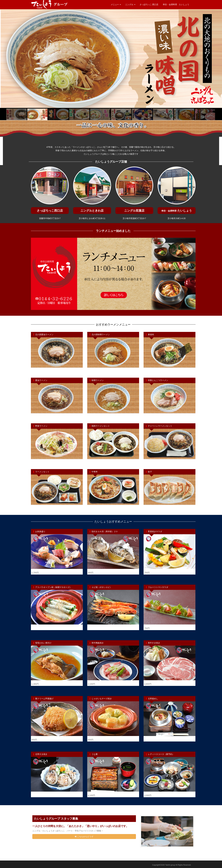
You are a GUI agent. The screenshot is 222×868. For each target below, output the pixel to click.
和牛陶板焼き (98, 643)
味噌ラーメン (98, 380)
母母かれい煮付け (43, 643)
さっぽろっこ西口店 (50, 211)
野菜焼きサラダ (155, 531)
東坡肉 (151, 334)
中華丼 (95, 472)
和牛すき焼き (154, 643)
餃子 (150, 472)
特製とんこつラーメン (158, 380)
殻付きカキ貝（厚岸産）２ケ (105, 531)
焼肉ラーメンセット (101, 426)
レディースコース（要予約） (161, 754)
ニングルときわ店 (92, 211)
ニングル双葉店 (134, 211)
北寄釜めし (153, 699)
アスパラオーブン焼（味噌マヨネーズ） (53, 587)
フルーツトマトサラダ (158, 587)
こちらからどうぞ (84, 837)
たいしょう (177, 211)
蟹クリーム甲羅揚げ (44, 699)
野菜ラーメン (41, 426)
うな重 (95, 754)
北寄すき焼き (41, 754)
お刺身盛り (40, 531)
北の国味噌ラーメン (101, 334)
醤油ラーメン (41, 380)
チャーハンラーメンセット (160, 426)
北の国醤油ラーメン (44, 334)
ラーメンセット (42, 472)
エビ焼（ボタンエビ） (102, 587)
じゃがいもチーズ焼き (102, 699)
